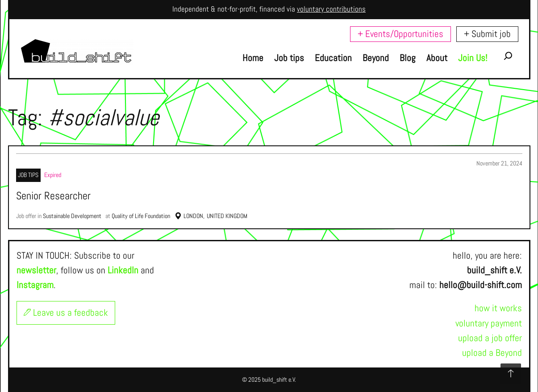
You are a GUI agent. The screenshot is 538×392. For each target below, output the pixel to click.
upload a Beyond (492, 353)
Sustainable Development (72, 216)
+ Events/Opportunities (400, 34)
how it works (498, 308)
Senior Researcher (53, 196)
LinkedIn (123, 270)
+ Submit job (487, 34)
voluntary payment (489, 323)
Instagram (35, 285)
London (193, 216)
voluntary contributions (331, 9)
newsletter (36, 270)
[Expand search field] (508, 58)
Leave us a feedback (66, 313)
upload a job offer (490, 338)
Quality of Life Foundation (141, 216)
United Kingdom (227, 216)
